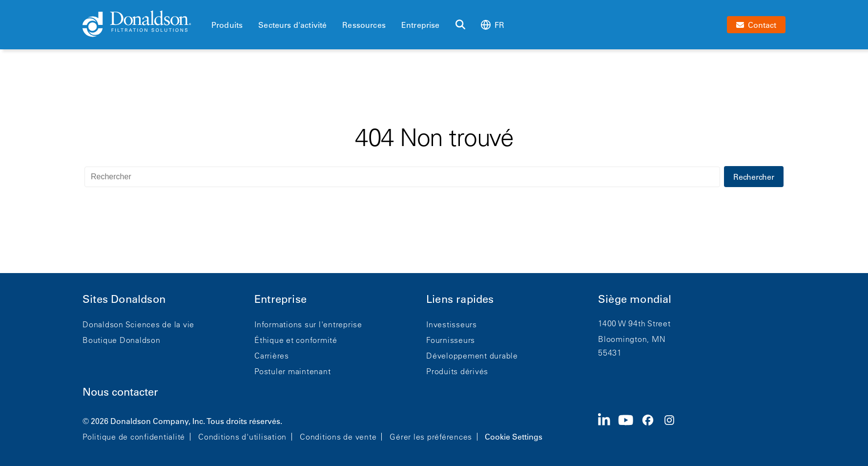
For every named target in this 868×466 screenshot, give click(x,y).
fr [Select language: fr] (493, 25)
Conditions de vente (338, 437)
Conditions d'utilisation (242, 437)
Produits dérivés (457, 371)
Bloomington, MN (632, 339)
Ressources (364, 25)
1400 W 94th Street (634, 323)
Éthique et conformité (296, 340)
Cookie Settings (514, 437)
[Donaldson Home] (143, 24)
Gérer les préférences (431, 437)
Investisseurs (452, 324)
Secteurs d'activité (292, 25)
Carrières (272, 356)
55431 (610, 353)
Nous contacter (120, 392)
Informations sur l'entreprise (308, 324)
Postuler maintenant (292, 371)
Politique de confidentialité (134, 437)
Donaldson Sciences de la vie (138, 324)
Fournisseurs (451, 340)
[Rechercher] (460, 25)
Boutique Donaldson (122, 340)
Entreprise (421, 25)
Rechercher (754, 177)
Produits (227, 25)
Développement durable (472, 356)
